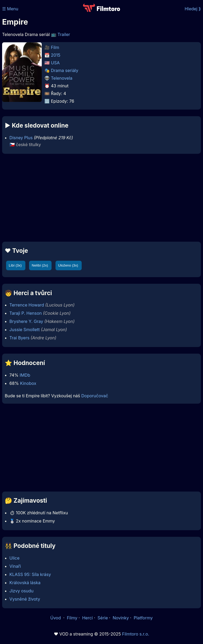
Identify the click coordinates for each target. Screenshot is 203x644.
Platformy (143, 618)
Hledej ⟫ (193, 9)
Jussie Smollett (25, 330)
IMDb (25, 375)
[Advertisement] (101, 198)
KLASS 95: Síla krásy (30, 574)
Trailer (64, 34)
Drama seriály (65, 70)
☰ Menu (10, 9)
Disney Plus (21, 138)
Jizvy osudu (22, 591)
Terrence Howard (27, 305)
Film (55, 47)
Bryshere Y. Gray (26, 321)
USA (55, 63)
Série (103, 618)
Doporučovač (95, 396)
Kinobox (28, 383)
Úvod (56, 618)
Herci (87, 618)
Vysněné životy (25, 599)
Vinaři (15, 566)
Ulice (15, 558)
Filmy (72, 618)
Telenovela (62, 78)
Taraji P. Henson (26, 313)
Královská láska (25, 583)
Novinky (121, 618)
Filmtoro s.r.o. (136, 634)
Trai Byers (20, 338)
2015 (56, 55)
